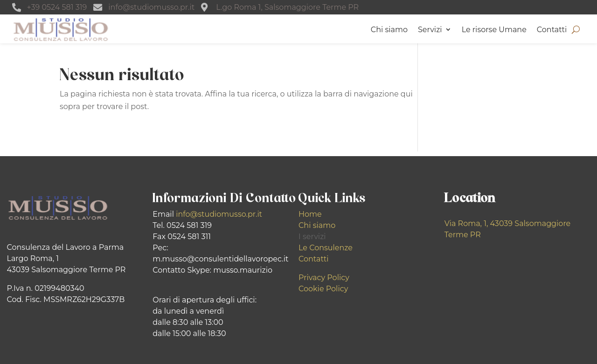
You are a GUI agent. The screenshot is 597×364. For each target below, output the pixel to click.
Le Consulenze (326, 248)
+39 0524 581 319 (57, 7)
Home (310, 214)
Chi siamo (389, 30)
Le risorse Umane (494, 30)
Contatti (552, 30)
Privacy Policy (324, 278)
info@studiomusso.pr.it (151, 7)
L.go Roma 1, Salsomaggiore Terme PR (287, 7)
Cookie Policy (323, 289)
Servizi (430, 30)
